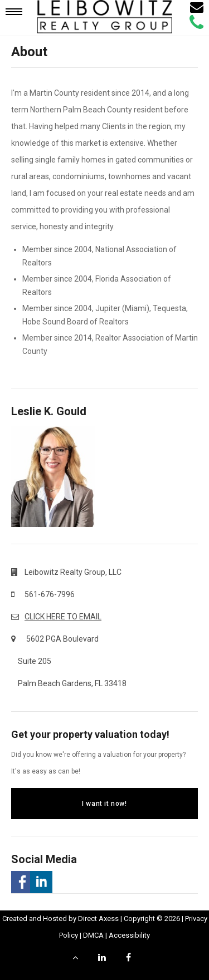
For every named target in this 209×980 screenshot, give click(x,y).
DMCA (93, 935)
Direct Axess (98, 919)
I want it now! (104, 804)
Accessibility (129, 935)
